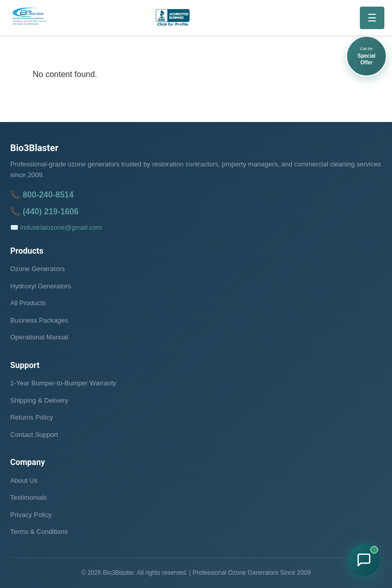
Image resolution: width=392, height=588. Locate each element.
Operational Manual (39, 337)
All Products (28, 303)
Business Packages (39, 320)
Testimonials (29, 497)
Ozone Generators (38, 269)
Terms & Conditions (39, 532)
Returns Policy (32, 417)
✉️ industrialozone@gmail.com (56, 227)
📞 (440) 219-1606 (44, 212)
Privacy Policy (31, 515)
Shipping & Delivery (39, 400)
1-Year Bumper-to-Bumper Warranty (63, 383)
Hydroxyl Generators (41, 286)
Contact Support (34, 435)
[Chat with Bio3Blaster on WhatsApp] (364, 560)
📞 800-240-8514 (42, 195)
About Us (24, 481)
